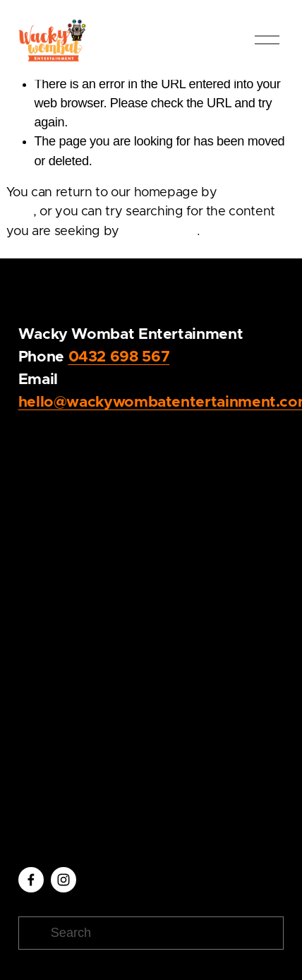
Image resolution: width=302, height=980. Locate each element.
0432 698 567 (119, 357)
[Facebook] (31, 880)
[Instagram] (64, 880)
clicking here (160, 232)
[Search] (151, 933)
